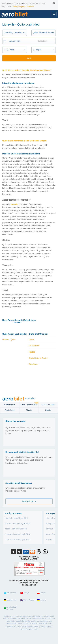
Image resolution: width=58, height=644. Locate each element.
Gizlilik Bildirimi (46, 627)
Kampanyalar (10, 405)
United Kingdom (28, 600)
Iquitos (32, 352)
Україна (42, 600)
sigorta (29, 410)
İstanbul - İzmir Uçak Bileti (16, 518)
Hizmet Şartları (26, 629)
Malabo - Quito (9, 340)
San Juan (33, 364)
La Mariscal (34, 346)
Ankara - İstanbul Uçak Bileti (17, 524)
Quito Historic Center (38, 358)
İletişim (35, 629)
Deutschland (10, 600)
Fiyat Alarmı (10, 410)
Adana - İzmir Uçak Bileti (16, 529)
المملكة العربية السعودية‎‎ (10, 608)
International (10, 593)
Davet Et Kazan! (48, 405)
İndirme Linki (29, 501)
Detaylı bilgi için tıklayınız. (24, 7)
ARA (29, 58)
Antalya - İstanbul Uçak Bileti (17, 534)
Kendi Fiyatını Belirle (29, 404)
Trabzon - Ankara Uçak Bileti (17, 539)
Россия (41, 593)
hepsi (39, 50)
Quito (31, 340)
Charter (48, 410)
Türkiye (25, 593)
